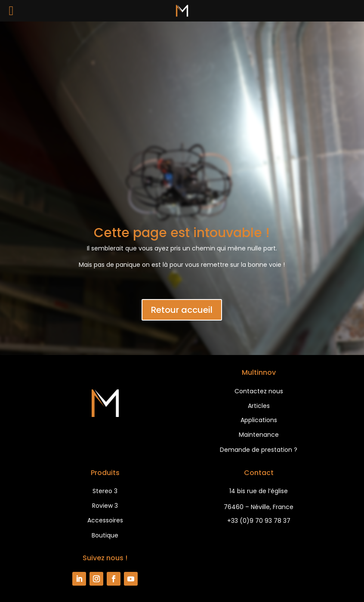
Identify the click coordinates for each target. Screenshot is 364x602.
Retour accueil (182, 310)
